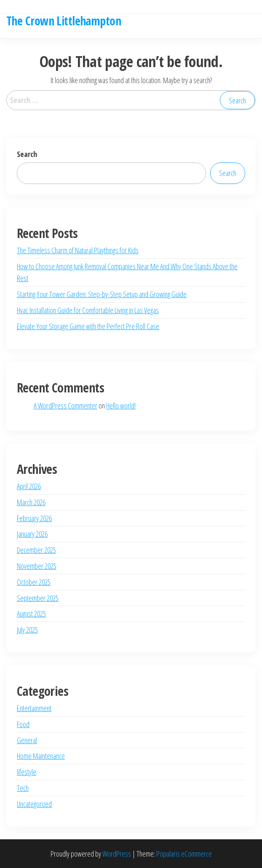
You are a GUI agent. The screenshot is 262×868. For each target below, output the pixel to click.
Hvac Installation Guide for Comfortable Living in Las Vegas (88, 310)
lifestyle (27, 772)
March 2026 (31, 502)
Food (23, 724)
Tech (23, 788)
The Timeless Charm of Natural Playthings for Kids (78, 250)
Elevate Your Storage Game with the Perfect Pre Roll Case (88, 326)
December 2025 (36, 550)
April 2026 (29, 486)
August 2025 (31, 614)
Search (27, 154)
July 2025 (27, 630)
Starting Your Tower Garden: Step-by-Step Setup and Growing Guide (102, 294)
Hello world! (121, 406)
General (27, 740)
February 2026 (34, 518)
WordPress (117, 854)
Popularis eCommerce (184, 854)
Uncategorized (34, 804)
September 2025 (38, 598)
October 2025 (34, 582)
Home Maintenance (41, 756)
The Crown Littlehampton (64, 21)
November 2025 (37, 566)
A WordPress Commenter (65, 406)
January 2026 (32, 534)
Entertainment (34, 708)
